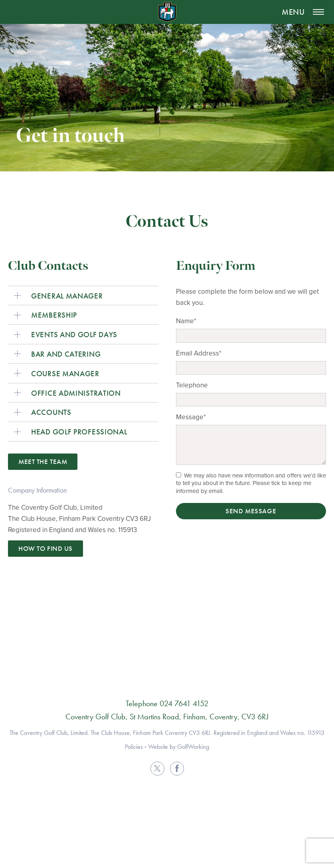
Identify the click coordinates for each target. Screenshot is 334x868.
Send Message (251, 511)
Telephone (192, 385)
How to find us (45, 548)
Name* (186, 321)
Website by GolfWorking (179, 747)
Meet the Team (43, 461)
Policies (134, 747)
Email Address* (199, 353)
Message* (191, 417)
